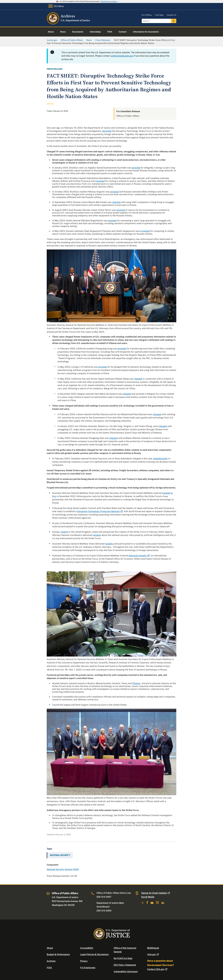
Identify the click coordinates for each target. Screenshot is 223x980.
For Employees (88, 968)
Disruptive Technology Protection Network (100, 511)
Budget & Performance (58, 954)
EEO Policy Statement (125, 965)
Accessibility (87, 948)
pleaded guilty (161, 459)
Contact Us (172, 15)
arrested (136, 168)
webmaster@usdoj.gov (122, 56)
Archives (51, 961)
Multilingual (153, 948)
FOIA (49, 968)
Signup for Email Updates (156, 893)
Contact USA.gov (158, 969)
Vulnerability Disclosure (126, 972)
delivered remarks (139, 556)
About (50, 948)
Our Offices (147, 15)
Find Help (159, 15)
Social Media (148, 897)
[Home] (69, 24)
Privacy (84, 961)
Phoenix (136, 683)
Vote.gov (153, 954)
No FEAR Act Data (123, 958)
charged (116, 202)
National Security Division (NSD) (63, 869)
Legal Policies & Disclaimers (94, 954)
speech (65, 532)
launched (107, 131)
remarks (97, 535)
